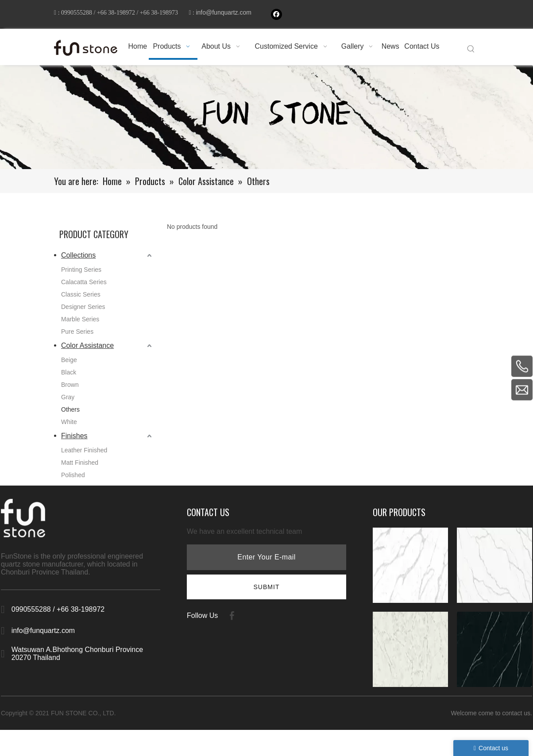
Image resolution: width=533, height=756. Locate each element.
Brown (70, 388)
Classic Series (81, 297)
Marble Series (80, 322)
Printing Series (81, 273)
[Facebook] (276, 14)
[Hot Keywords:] (471, 52)
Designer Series (83, 310)
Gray (68, 400)
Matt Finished (80, 466)
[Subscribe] (266, 590)
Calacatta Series (84, 285)
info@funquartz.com (85, 19)
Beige (69, 363)
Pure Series (77, 335)
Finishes (74, 439)
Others (70, 413)
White (69, 425)
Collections (78, 258)
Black (69, 375)
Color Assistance (87, 349)
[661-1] (266, 120)
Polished (73, 478)
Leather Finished (84, 453)
